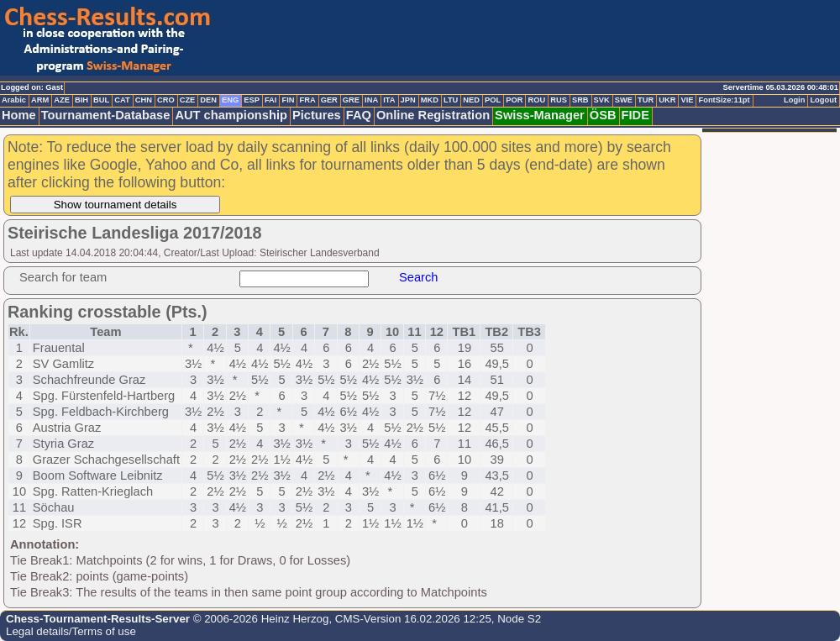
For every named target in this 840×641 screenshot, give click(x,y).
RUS (559, 100)
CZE (188, 100)
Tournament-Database (106, 115)
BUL (101, 100)
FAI (271, 100)
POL (493, 100)
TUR (646, 100)
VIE (687, 100)
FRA (307, 100)
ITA (389, 100)
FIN (288, 100)
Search (418, 277)
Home (19, 115)
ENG (230, 100)
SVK (602, 100)
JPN (408, 100)
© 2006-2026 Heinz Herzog (259, 619)
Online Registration (433, 115)
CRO (166, 100)
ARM (40, 100)
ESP (252, 100)
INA (371, 100)
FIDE (635, 115)
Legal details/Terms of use (71, 631)
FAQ (359, 115)
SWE (624, 100)
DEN (208, 100)
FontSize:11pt (724, 100)
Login (794, 100)
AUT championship (231, 115)
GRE (351, 100)
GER (329, 100)
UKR (667, 100)
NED (471, 100)
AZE (62, 100)
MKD (430, 100)
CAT (122, 100)
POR (514, 100)
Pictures (317, 115)
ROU (536, 100)
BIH (81, 100)
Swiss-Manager (540, 115)
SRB (580, 100)
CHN (144, 100)
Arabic (14, 100)
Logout (823, 100)
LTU (451, 100)
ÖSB (603, 115)
